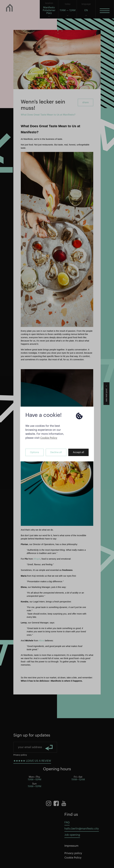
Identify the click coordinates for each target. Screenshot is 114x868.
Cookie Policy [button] (49, 438)
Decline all (56, 452)
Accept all (78, 452)
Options (35, 452)
